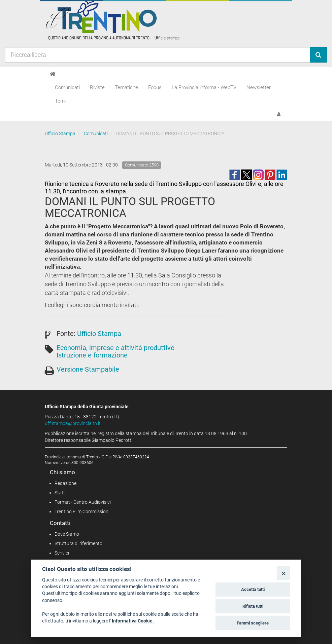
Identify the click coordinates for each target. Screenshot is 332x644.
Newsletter (259, 87)
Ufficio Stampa (60, 134)
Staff (60, 493)
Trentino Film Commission (81, 512)
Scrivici (62, 553)
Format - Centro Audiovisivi (83, 502)
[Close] (283, 573)
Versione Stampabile (88, 369)
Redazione (65, 483)
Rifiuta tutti (253, 606)
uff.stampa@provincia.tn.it (73, 423)
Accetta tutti (253, 589)
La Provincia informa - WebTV (204, 87)
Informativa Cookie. (133, 621)
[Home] (53, 74)
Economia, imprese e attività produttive (115, 348)
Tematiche (126, 87)
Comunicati (67, 87)
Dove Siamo (67, 534)
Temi (60, 101)
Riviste (97, 87)
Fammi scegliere (253, 623)
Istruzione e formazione (92, 355)
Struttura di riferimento (78, 543)
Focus (155, 87)
